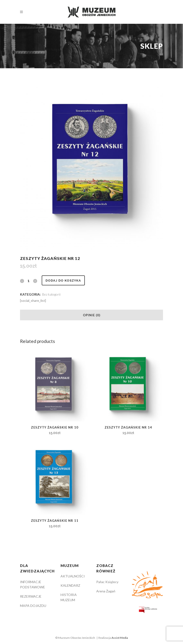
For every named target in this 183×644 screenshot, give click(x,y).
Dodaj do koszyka (63, 281)
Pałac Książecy (107, 582)
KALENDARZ (70, 585)
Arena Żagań (106, 591)
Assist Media (120, 638)
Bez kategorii (51, 294)
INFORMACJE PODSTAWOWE (33, 584)
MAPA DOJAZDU (33, 606)
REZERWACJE (31, 596)
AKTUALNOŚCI (73, 576)
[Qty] (29, 281)
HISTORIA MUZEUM (69, 597)
